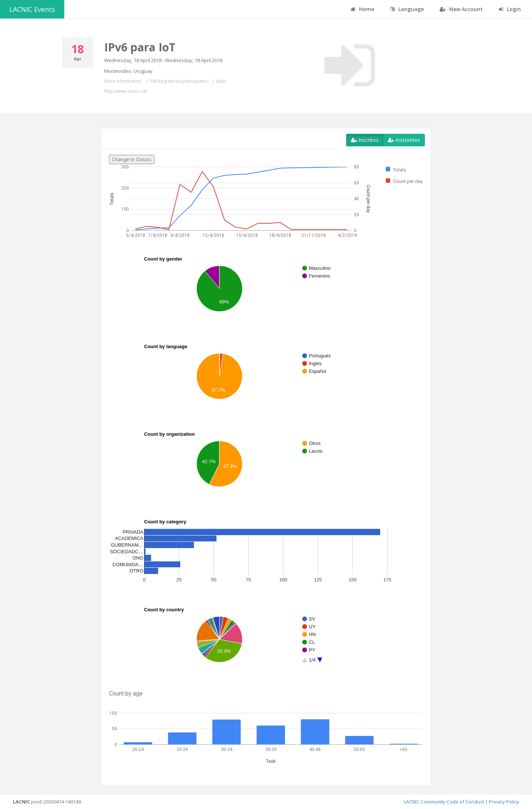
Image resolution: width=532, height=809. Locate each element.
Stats (221, 81)
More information (123, 81)
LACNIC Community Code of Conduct (444, 802)
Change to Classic (132, 159)
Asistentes (404, 140)
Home (362, 9)
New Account (461, 9)
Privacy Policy (504, 802)
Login (510, 9)
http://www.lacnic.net (126, 91)
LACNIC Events (32, 9)
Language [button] (407, 9)
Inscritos (365, 140)
